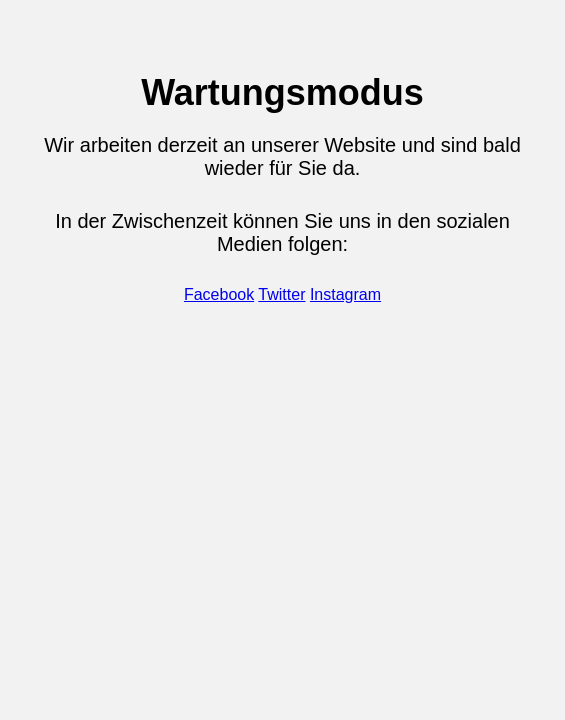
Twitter (281, 294)
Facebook (219, 294)
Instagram (345, 294)
